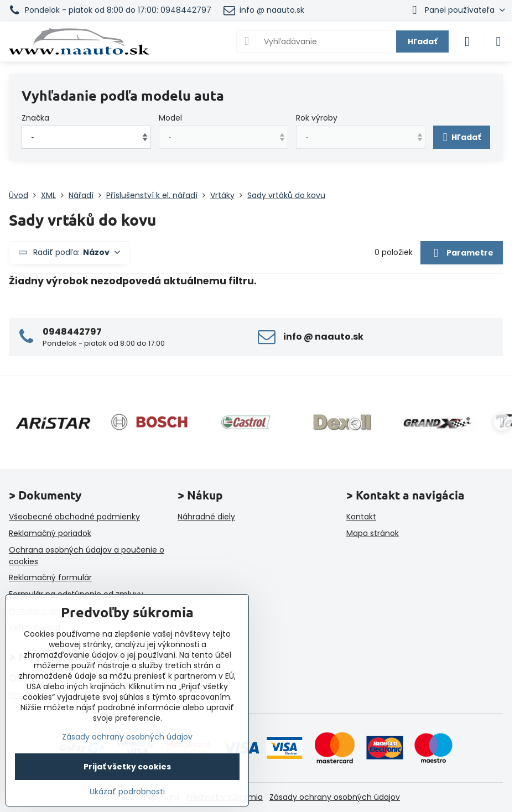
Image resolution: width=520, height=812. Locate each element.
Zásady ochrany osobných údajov (335, 797)
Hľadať (422, 41)
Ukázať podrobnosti (127, 792)
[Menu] (498, 41)
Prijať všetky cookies (127, 767)
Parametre (461, 253)
